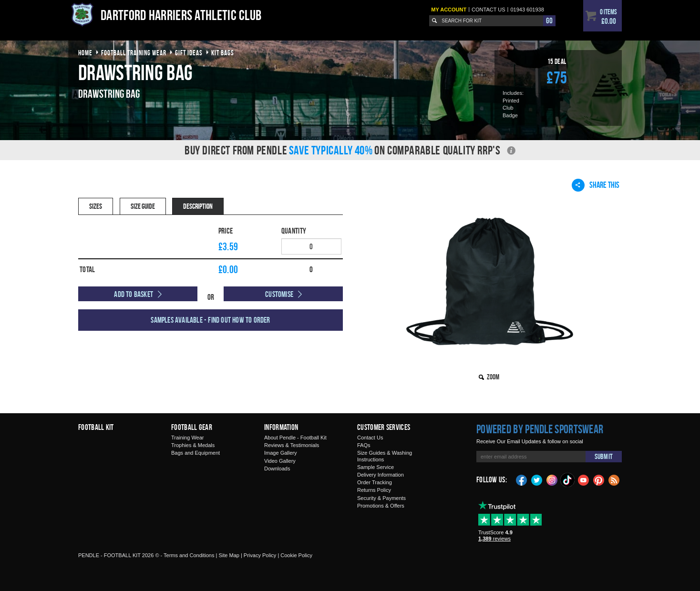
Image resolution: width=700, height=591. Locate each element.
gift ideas (189, 53)
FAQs (364, 445)
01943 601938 (527, 10)
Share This (596, 185)
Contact (489, 10)
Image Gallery (280, 453)
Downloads (277, 469)
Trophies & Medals (193, 445)
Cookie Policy (296, 555)
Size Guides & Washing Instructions (385, 456)
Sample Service (376, 467)
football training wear (134, 53)
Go (549, 20)
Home (85, 53)
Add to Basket (134, 294)
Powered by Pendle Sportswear (540, 429)
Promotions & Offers (381, 506)
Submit (604, 456)
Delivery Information (381, 475)
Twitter (537, 479)
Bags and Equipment (196, 453)
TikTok (568, 480)
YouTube (584, 479)
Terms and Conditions (189, 555)
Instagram (552, 479)
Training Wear (187, 438)
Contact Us (370, 438)
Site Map (229, 555)
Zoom (493, 377)
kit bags (223, 53)
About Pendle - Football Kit (295, 438)
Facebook (522, 479)
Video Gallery (280, 461)
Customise (279, 294)
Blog (614, 479)
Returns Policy (374, 490)
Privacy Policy (260, 555)
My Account (449, 10)
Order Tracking (375, 482)
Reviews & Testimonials (292, 445)
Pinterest (599, 479)
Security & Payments (381, 498)
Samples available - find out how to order (210, 320)
